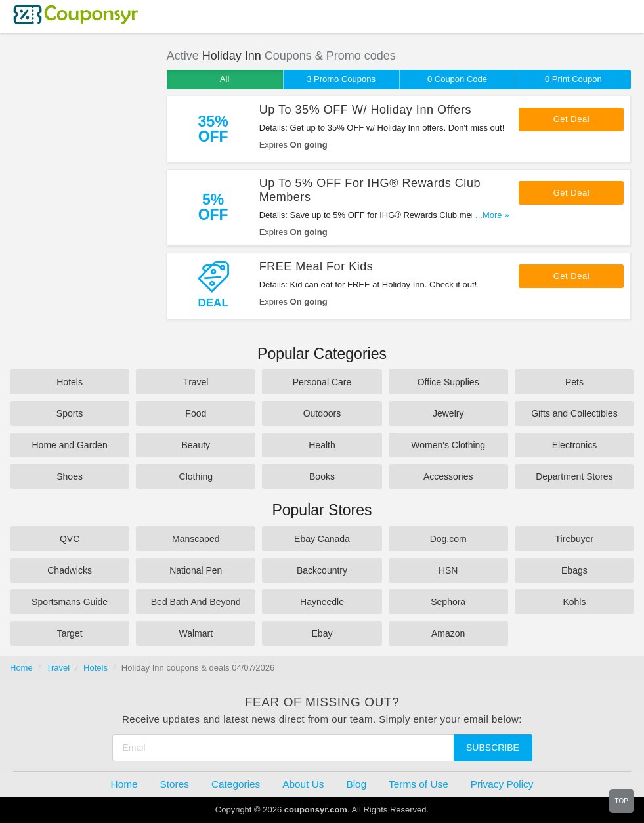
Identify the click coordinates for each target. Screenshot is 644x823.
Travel (196, 382)
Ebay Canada (322, 539)
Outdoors (322, 413)
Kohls (574, 602)
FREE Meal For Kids (316, 266)
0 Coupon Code (457, 79)
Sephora (448, 602)
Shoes (70, 476)
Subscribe (493, 748)
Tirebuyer (575, 539)
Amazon (448, 633)
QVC (70, 539)
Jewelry (448, 413)
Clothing (196, 476)
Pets (574, 382)
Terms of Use (419, 784)
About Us (303, 784)
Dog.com (448, 539)
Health (322, 445)
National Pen (196, 570)
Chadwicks (70, 570)
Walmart (196, 633)
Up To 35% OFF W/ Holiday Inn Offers (365, 110)
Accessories (448, 476)
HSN (448, 570)
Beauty (196, 445)
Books (322, 476)
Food (196, 413)
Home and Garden (70, 445)
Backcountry (322, 570)
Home (21, 668)
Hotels (70, 382)
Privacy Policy (502, 784)
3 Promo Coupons (341, 79)
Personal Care (322, 382)
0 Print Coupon (573, 79)
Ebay (322, 633)
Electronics (574, 445)
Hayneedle (322, 602)
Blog (356, 784)
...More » (492, 215)
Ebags (574, 570)
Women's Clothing (448, 445)
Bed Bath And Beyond (196, 602)
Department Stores (574, 476)
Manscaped (196, 539)
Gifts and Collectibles (574, 413)
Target (70, 633)
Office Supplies (448, 382)
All (225, 79)
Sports (70, 413)
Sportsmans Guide (70, 602)
